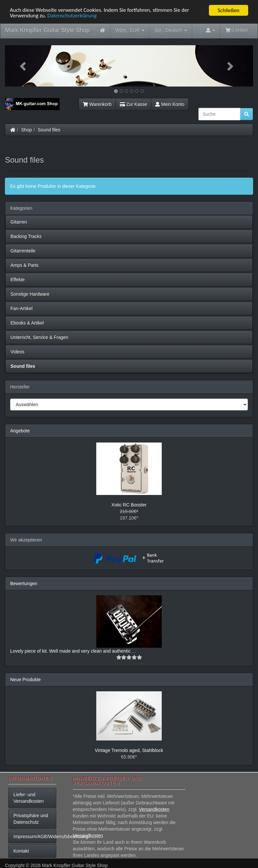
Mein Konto (170, 104)
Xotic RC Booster (129, 504)
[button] (24, 66)
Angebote (20, 431)
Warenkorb (97, 104)
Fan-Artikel (22, 308)
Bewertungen (24, 583)
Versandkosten (154, 809)
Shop (27, 130)
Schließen (229, 10)
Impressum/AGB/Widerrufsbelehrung (35, 837)
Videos (18, 352)
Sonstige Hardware (30, 294)
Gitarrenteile (23, 251)
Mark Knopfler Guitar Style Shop (47, 30)
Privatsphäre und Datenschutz (31, 819)
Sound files (49, 130)
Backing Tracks (26, 236)
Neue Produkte (25, 679)
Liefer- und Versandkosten (29, 798)
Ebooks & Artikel (27, 323)
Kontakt (21, 851)
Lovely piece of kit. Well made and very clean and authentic (71, 651)
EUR (130, 30)
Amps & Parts (25, 265)
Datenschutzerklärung (72, 16)
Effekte (18, 280)
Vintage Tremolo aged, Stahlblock (129, 750)
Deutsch (171, 30)
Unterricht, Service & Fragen (39, 337)
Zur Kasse (133, 104)
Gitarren (19, 222)
